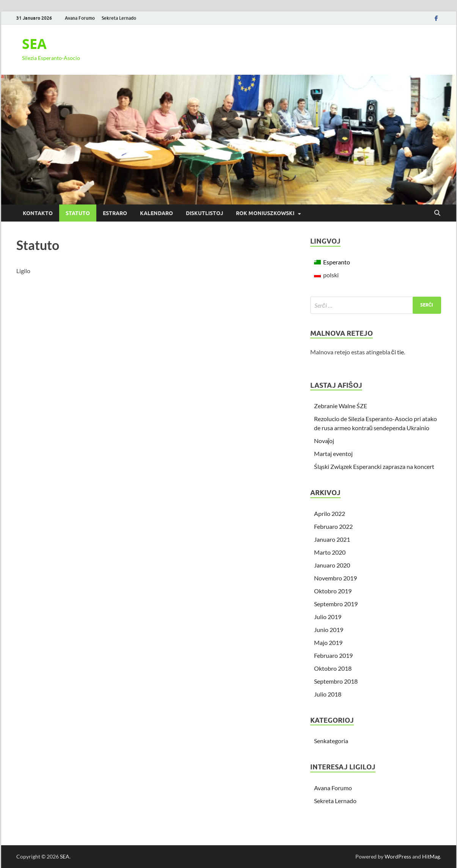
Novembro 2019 (335, 578)
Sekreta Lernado (119, 18)
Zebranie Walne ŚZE (341, 406)
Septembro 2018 (336, 681)
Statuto (78, 213)
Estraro (115, 213)
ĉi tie (398, 352)
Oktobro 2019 (333, 591)
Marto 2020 (330, 552)
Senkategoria (331, 741)
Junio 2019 (329, 630)
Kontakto (38, 213)
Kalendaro (156, 213)
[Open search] (437, 213)
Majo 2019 (328, 642)
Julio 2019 (328, 617)
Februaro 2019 (333, 655)
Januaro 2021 (332, 539)
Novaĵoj (324, 441)
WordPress (398, 856)
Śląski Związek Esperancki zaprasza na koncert (374, 466)
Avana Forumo (80, 18)
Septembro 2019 (336, 604)
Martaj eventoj (333, 454)
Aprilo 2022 (330, 513)
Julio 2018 (328, 694)
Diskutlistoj (204, 213)
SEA (34, 44)
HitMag (431, 856)
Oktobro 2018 (333, 668)
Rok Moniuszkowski (265, 213)
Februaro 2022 (333, 526)
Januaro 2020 (332, 565)
